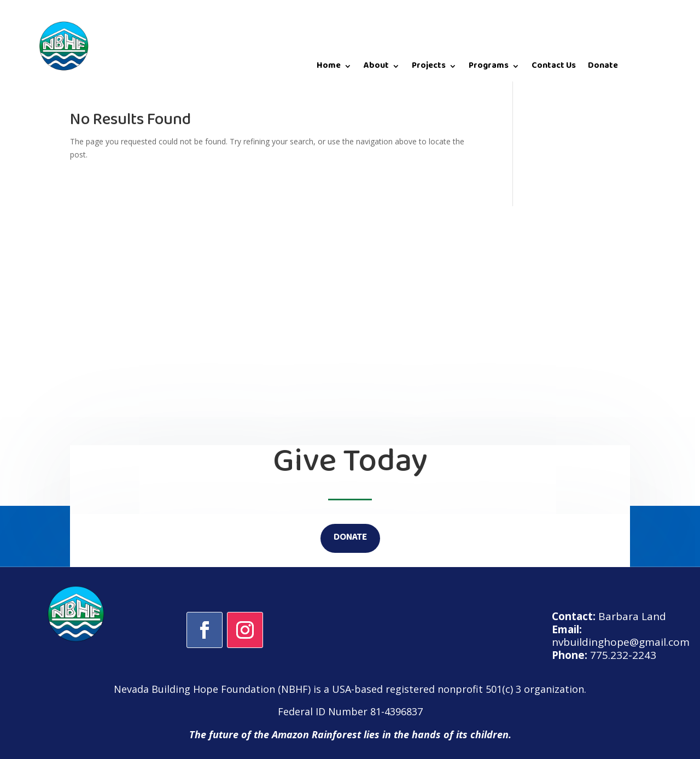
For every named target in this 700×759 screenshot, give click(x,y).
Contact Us (554, 68)
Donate (603, 68)
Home (329, 68)
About (376, 68)
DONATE (350, 538)
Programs (489, 68)
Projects (429, 68)
